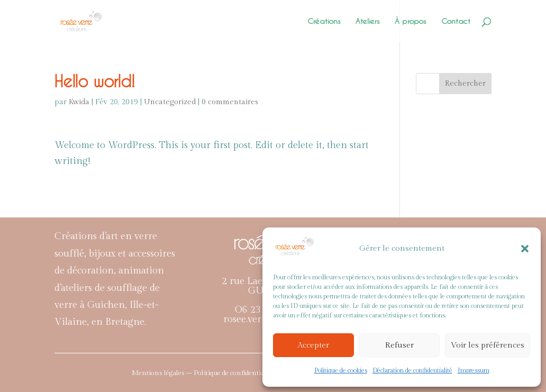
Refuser (399, 345)
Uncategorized (170, 102)
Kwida (79, 102)
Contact (456, 21)
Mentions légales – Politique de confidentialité (203, 373)
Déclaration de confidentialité (412, 370)
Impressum (474, 370)
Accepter (313, 345)
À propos (411, 21)
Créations (324, 21)
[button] (525, 249)
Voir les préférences (488, 345)
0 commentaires (230, 102)
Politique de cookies (341, 370)
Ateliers (368, 21)
